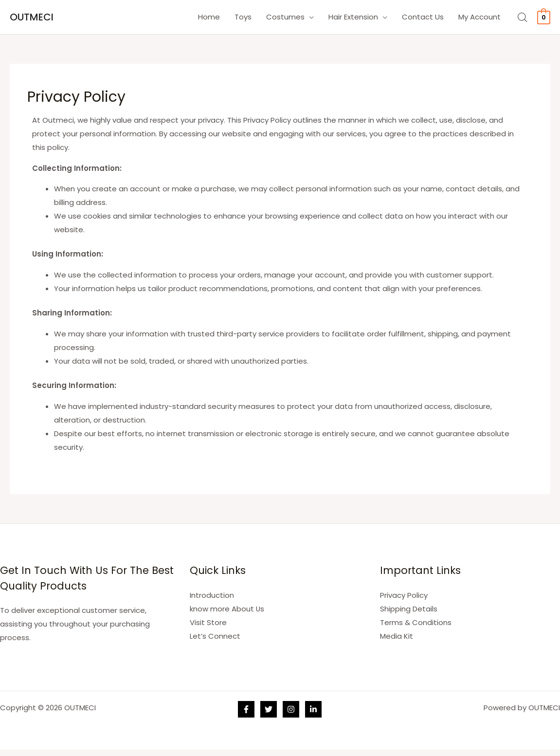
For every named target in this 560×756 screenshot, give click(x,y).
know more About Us (227, 608)
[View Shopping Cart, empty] (544, 17)
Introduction (212, 595)
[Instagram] (291, 709)
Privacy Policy (404, 595)
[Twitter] (269, 709)
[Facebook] (246, 709)
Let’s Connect (215, 636)
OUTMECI (32, 17)
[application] (309, 17)
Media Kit (397, 636)
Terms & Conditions (416, 622)
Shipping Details (409, 608)
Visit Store (208, 622)
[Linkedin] (313, 709)
